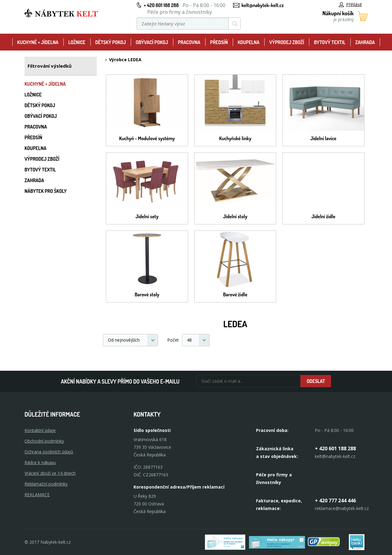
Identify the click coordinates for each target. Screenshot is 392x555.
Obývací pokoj (152, 42)
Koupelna (249, 42)
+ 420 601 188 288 (161, 5)
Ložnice (77, 42)
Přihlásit (350, 4)
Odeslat (316, 381)
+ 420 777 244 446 (335, 501)
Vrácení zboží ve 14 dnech (50, 473)
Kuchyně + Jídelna (38, 42)
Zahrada (365, 42)
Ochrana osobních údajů (49, 452)
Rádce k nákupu (40, 462)
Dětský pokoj (111, 42)
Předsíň (219, 42)
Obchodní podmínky (44, 441)
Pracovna (189, 42)
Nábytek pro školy (46, 191)
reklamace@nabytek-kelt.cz (342, 508)
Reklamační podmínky (46, 484)
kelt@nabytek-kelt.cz (263, 5)
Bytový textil (330, 42)
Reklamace (37, 495)
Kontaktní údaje (40, 430)
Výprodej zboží (287, 42)
